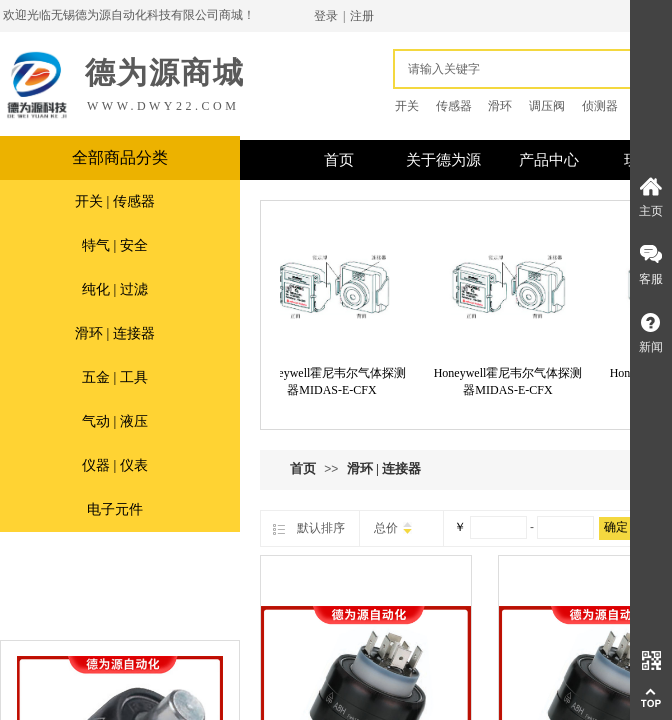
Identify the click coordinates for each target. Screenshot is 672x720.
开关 (407, 106)
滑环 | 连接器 (115, 333)
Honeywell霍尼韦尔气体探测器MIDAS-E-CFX (336, 381)
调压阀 (547, 106)
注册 (362, 16)
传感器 (454, 106)
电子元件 (115, 509)
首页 (303, 468)
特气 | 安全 (115, 245)
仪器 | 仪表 (115, 465)
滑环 (500, 106)
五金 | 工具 (115, 377)
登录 (326, 16)
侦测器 (600, 106)
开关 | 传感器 (115, 201)
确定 (616, 527)
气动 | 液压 (115, 421)
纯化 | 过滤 (115, 289)
